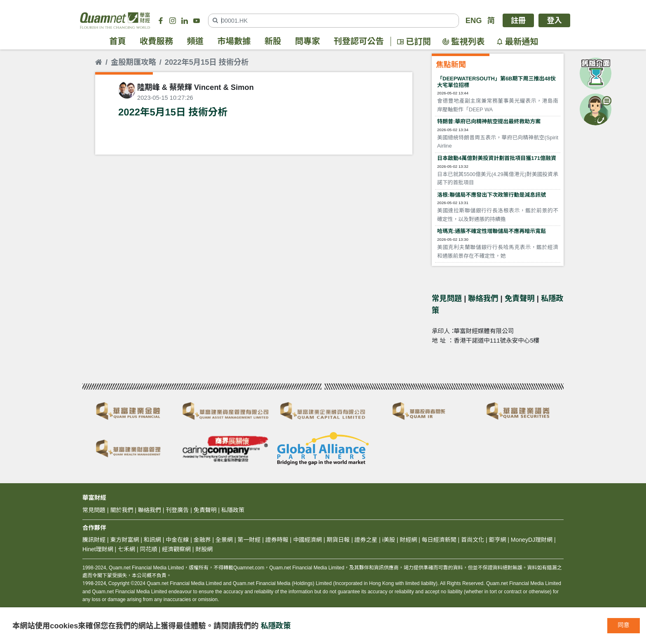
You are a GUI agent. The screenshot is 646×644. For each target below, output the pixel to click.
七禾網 (126, 549)
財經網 (408, 540)
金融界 (202, 540)
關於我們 (122, 510)
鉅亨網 (497, 540)
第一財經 (249, 540)
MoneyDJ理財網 (532, 540)
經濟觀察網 (176, 549)
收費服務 (156, 42)
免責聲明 (520, 298)
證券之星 (365, 540)
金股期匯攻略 (133, 62)
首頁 (118, 42)
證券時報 (277, 540)
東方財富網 (124, 540)
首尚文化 (473, 540)
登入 (554, 20)
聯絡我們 (483, 298)
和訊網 (152, 540)
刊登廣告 (177, 510)
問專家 (308, 42)
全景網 (224, 540)
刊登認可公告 (359, 42)
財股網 (204, 549)
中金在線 (177, 540)
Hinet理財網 (98, 549)
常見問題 (447, 298)
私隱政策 (276, 626)
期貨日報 (338, 540)
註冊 (518, 20)
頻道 (195, 42)
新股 (273, 42)
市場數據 (234, 42)
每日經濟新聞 (439, 540)
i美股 (388, 540)
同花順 (149, 549)
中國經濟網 (307, 540)
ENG (474, 20)
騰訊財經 (94, 540)
